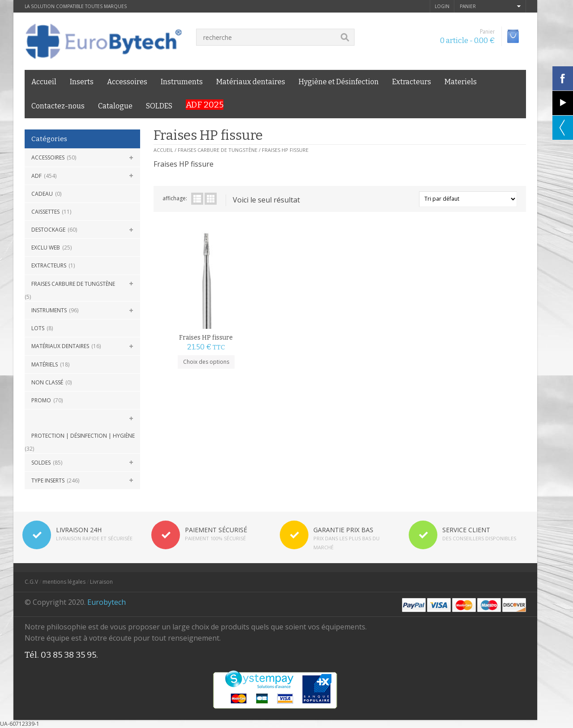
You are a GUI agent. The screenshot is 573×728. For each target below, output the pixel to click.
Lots (38, 328)
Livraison (101, 582)
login (442, 6)
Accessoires (127, 82)
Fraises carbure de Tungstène (73, 284)
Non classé (47, 382)
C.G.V (31, 582)
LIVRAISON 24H (79, 530)
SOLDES (159, 106)
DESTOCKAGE (48, 230)
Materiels (461, 82)
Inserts (82, 82)
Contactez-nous (58, 106)
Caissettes (45, 212)
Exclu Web (46, 248)
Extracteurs (412, 82)
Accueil (44, 82)
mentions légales (64, 582)
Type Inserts (48, 480)
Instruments (182, 82)
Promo (41, 400)
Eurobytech (107, 602)
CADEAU (42, 194)
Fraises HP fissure (200, 325)
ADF (36, 176)
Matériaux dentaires (251, 82)
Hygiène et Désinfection (339, 82)
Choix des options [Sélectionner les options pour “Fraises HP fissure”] (200, 349)
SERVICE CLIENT (466, 530)
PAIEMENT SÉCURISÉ (216, 530)
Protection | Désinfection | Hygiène (83, 436)
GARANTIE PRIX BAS (343, 530)
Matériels (45, 364)
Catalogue (115, 106)
